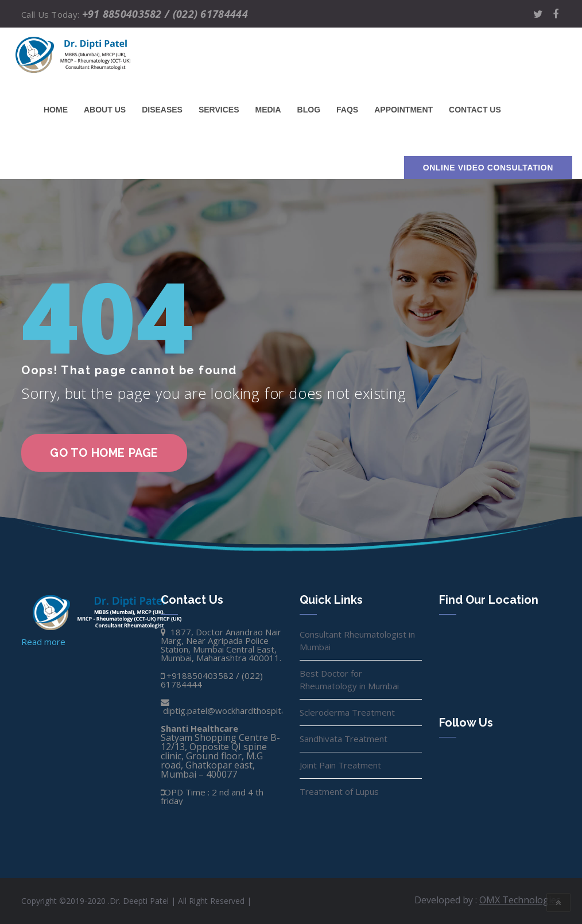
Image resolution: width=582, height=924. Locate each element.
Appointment (403, 110)
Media (268, 110)
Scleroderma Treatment (347, 712)
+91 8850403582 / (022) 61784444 (165, 14)
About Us (105, 110)
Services (219, 110)
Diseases (162, 110)
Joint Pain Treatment (340, 765)
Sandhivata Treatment (344, 739)
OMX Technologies (520, 900)
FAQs (347, 110)
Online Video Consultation (488, 168)
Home (56, 110)
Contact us (475, 110)
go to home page (104, 453)
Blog (309, 110)
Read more (43, 642)
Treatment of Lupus (339, 791)
